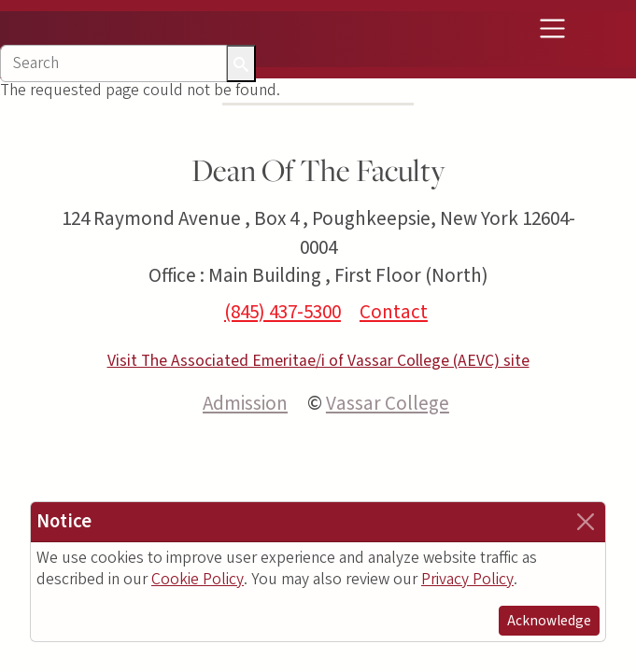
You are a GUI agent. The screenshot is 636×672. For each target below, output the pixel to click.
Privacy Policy (467, 579)
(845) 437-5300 (283, 312)
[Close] (586, 522)
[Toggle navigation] (552, 28)
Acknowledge (549, 621)
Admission (245, 403)
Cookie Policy (198, 579)
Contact (394, 312)
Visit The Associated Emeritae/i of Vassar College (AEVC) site (318, 361)
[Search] (113, 63)
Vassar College (388, 403)
